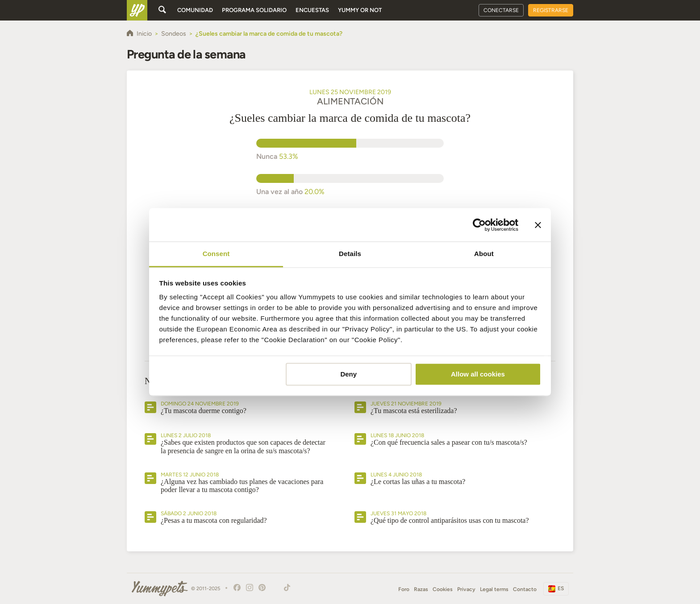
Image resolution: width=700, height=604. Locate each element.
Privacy (466, 589)
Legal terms (494, 589)
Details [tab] (350, 254)
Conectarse (501, 10)
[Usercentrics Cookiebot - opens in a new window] (479, 225)
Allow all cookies (478, 374)
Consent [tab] (216, 254)
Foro (404, 589)
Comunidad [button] (195, 10)
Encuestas (312, 10)
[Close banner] (538, 225)
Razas (421, 589)
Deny (348, 374)
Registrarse (551, 10)
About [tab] (484, 254)
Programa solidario (254, 10)
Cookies (443, 589)
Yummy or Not (360, 10)
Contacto (525, 589)
